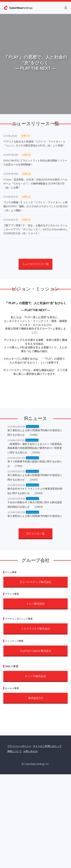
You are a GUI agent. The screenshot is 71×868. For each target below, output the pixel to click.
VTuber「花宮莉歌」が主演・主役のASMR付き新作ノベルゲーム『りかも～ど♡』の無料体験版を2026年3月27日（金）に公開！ (35, 183)
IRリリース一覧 (35, 534)
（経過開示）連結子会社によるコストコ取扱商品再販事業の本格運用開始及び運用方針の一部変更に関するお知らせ (35, 448)
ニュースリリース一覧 (35, 264)
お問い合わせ (31, 751)
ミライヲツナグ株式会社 (36, 629)
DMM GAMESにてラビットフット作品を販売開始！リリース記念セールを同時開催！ (35, 162)
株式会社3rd (35, 698)
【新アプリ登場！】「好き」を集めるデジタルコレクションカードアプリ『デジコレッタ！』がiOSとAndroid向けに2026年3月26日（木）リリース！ (35, 229)
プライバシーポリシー (19, 746)
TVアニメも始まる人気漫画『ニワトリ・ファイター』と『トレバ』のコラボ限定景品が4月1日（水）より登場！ (34, 143)
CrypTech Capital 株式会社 (36, 651)
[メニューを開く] (66, 8)
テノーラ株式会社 (35, 676)
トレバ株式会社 (35, 604)
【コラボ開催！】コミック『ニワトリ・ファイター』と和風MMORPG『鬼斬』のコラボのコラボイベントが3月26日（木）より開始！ (35, 206)
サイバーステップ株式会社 (36, 582)
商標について (15, 751)
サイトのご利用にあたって (47, 746)
